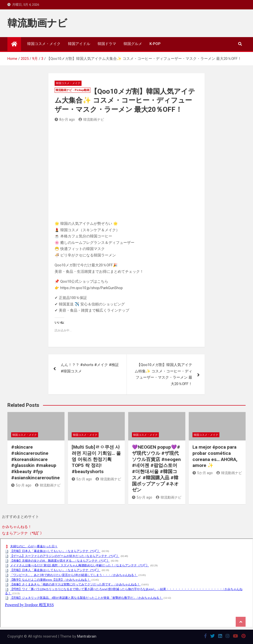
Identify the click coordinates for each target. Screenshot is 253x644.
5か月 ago (21, 485)
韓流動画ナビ (37, 23)
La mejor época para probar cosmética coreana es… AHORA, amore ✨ (215, 456)
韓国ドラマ (107, 44)
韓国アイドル (79, 44)
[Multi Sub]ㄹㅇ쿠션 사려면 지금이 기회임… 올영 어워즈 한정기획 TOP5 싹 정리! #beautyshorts (96, 459)
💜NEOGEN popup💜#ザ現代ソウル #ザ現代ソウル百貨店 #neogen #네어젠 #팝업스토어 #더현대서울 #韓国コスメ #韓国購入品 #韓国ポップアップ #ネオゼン (156, 468)
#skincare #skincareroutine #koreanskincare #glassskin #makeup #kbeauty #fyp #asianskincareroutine (35, 462)
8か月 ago (65, 119)
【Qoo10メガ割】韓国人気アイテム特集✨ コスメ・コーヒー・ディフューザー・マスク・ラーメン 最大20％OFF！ (163, 374)
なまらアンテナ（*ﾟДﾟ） (23, 533)
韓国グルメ (133, 44)
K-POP (155, 44)
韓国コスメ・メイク (44, 44)
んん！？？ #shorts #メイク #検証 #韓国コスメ (90, 368)
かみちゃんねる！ (17, 527)
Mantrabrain (87, 636)
